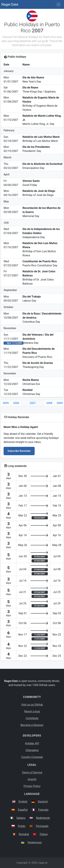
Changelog (32, 750)
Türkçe (44, 834)
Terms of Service (32, 772)
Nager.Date (10, 4)
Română (24, 834)
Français (43, 810)
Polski (22, 826)
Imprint (32, 779)
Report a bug (32, 711)
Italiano (21, 818)
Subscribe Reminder (19, 451)
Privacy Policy (32, 786)
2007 (33, 403)
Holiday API (32, 743)
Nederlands (43, 818)
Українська (35, 842)
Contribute (32, 718)
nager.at (43, 863)
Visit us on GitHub (32, 705)
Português (42, 826)
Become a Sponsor (32, 725)
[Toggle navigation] (59, 4)
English (23, 802)
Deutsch (43, 802)
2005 (6, 403)
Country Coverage (32, 757)
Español (23, 810)
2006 (16, 403)
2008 (49, 403)
